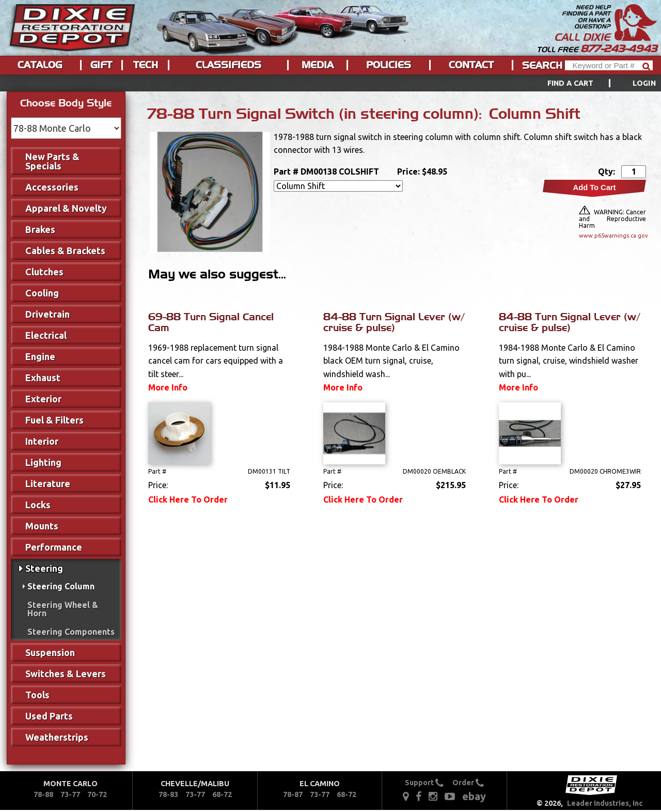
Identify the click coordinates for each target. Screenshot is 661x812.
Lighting (43, 462)
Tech (146, 65)
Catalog (40, 65)
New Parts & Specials (52, 161)
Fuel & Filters (54, 420)
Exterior (43, 399)
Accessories (52, 187)
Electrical (46, 335)
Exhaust (43, 378)
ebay (474, 796)
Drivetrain (48, 314)
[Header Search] (609, 65)
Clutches (44, 272)
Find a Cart (571, 83)
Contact (471, 65)
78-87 (293, 794)
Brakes (40, 229)
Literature (48, 483)
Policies (389, 65)
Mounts (42, 526)
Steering (44, 568)
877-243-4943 (619, 49)
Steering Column (61, 586)
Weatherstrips (57, 737)
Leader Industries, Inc (605, 803)
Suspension (50, 652)
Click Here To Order (188, 499)
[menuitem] (590, 83)
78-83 (168, 794)
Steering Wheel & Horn (63, 609)
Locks (38, 505)
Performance (54, 547)
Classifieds (229, 65)
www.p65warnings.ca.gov (612, 236)
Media (318, 65)
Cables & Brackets (65, 251)
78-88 (43, 794)
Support (424, 783)
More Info (168, 387)
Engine (40, 356)
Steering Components (71, 632)
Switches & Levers (66, 674)
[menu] (330, 83)
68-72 (222, 794)
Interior (42, 441)
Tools (37, 695)
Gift (101, 65)
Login (644, 83)
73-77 (70, 794)
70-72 (97, 794)
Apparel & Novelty (66, 208)
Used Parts (49, 716)
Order (468, 783)
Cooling (42, 293)
